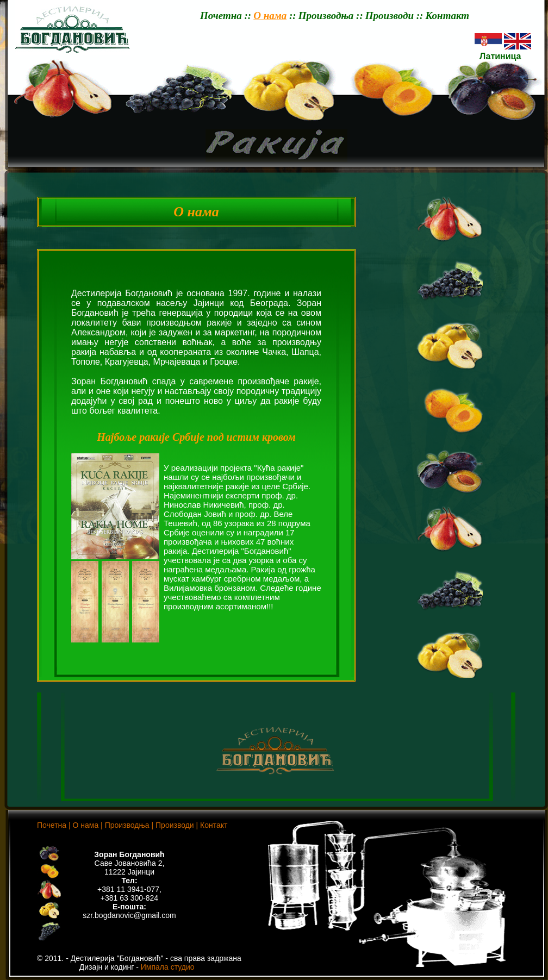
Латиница (498, 56)
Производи (390, 15)
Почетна (221, 15)
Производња (326, 15)
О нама (270, 15)
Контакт (447, 15)
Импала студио (168, 967)
